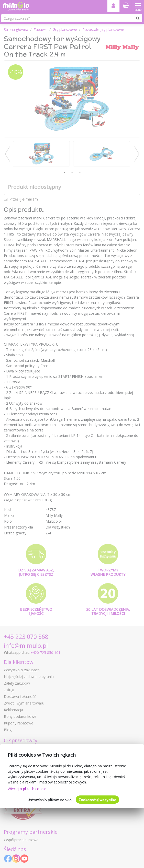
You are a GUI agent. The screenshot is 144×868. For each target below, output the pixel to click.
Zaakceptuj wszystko (97, 800)
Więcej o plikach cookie (27, 789)
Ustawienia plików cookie (49, 800)
